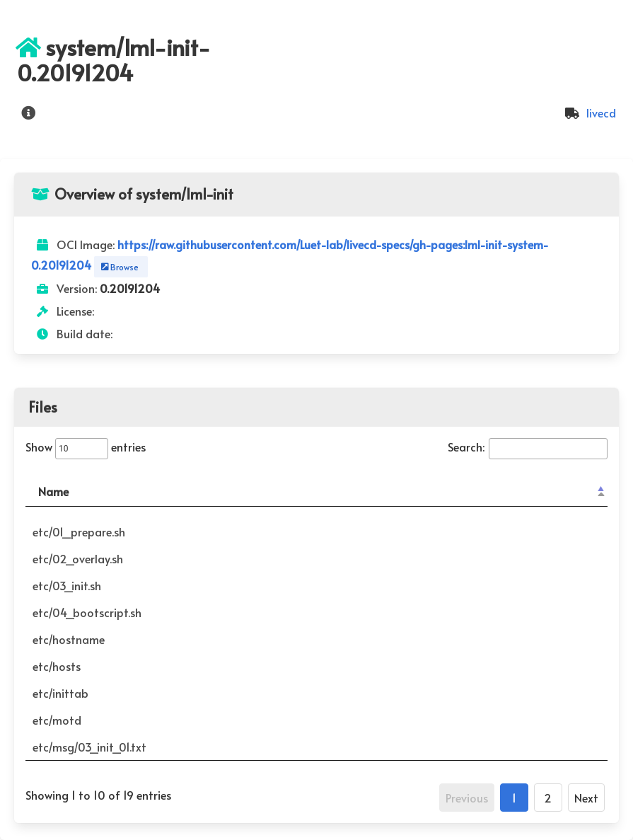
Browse (118, 267)
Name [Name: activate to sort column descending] (53, 491)
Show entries (86, 447)
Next (586, 798)
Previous (467, 798)
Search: (528, 447)
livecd (588, 113)
